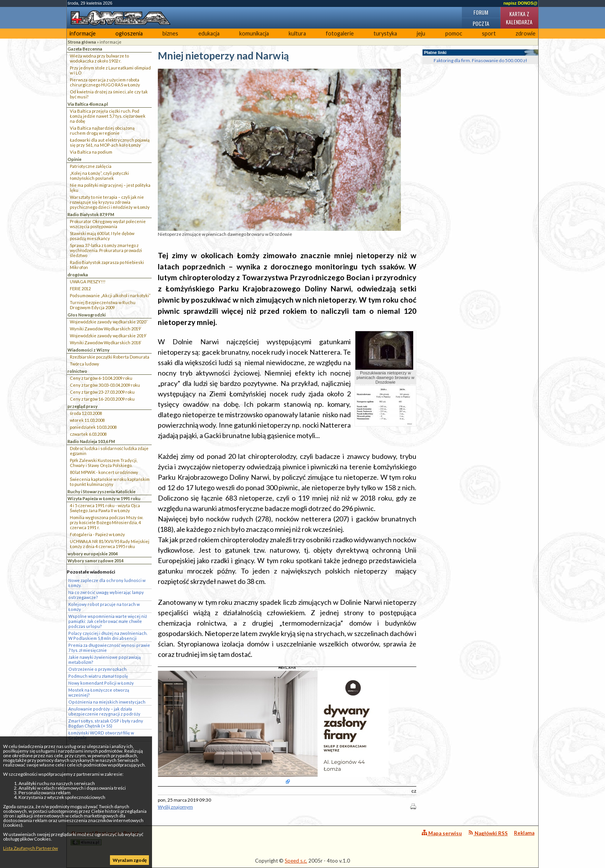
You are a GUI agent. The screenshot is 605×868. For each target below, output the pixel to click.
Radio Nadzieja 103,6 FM (91, 441)
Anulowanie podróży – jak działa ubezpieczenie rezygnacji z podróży (104, 711)
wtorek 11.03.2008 (87, 420)
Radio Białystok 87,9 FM (91, 214)
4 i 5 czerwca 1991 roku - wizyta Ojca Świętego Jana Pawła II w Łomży (105, 508)
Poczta (481, 23)
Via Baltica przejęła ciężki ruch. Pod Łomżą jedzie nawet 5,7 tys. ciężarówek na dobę (108, 116)
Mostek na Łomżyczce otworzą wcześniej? (99, 692)
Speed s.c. (296, 861)
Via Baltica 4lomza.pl (88, 104)
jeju (421, 33)
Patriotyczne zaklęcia (91, 166)
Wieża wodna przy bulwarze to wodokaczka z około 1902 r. (99, 58)
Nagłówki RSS (488, 833)
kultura (297, 33)
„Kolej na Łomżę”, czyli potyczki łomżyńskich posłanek (99, 176)
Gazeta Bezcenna (85, 49)
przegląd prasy (83, 406)
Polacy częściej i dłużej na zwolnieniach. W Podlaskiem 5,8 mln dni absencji (108, 636)
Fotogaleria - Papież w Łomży (97, 534)
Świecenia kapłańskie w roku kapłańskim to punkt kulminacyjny (110, 482)
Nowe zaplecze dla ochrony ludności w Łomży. (107, 583)
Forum (481, 12)
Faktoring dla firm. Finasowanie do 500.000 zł (480, 60)
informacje (83, 33)
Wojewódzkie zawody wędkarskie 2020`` (109, 322)
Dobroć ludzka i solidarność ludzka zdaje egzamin (109, 451)
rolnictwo (77, 371)
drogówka (78, 275)
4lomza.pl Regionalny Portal (105, 838)
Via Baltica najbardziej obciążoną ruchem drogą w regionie (102, 130)
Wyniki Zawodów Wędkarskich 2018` (106, 343)
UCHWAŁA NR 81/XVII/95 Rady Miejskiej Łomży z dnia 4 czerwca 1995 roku (110, 544)
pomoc (454, 33)
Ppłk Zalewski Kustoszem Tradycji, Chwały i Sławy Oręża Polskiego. (104, 463)
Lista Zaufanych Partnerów (30, 848)
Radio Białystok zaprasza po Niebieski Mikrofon (107, 265)
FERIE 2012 (80, 288)
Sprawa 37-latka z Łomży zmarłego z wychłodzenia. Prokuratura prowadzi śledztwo (106, 250)
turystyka (385, 33)
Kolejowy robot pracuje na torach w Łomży (104, 607)
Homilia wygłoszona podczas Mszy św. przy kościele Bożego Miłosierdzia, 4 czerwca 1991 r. (106, 522)
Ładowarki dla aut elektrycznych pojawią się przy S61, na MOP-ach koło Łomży (110, 142)
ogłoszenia (129, 33)
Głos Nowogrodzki (87, 315)
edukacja (209, 33)
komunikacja (254, 33)
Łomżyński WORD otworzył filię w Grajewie (101, 735)
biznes (170, 33)
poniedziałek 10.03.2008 (93, 427)
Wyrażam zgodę (130, 860)
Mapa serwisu (442, 833)
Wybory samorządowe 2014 (95, 561)
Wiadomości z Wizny (89, 350)
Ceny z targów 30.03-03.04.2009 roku (105, 385)
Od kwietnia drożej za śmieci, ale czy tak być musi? (109, 94)
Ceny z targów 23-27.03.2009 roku (102, 392)
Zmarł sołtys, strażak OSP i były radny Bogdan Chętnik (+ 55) (106, 723)
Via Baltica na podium (91, 152)
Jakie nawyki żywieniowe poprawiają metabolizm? (104, 660)
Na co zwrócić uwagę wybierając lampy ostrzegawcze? (106, 595)
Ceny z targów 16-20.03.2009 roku (102, 399)
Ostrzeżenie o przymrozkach (97, 669)
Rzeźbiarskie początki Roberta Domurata (110, 357)
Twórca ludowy (84, 364)
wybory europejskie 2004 (93, 554)
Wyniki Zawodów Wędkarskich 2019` (106, 329)
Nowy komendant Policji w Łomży (101, 683)
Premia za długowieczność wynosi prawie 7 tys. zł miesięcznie (109, 648)
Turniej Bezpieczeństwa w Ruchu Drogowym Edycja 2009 (103, 305)
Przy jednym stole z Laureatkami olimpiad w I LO (110, 70)
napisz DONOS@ (521, 3)
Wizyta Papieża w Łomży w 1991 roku (104, 498)
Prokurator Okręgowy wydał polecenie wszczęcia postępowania (108, 224)
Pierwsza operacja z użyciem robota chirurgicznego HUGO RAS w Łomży (105, 82)
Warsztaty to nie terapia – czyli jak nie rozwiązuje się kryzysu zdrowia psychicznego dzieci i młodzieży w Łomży (110, 202)
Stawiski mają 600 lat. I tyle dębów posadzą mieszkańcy (102, 236)
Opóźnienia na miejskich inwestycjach (107, 702)
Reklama (524, 833)
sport (489, 33)
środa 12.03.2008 (86, 413)
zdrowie (526, 33)
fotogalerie (340, 33)
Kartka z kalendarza (519, 18)
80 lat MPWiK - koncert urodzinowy (104, 472)
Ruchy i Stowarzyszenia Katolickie (101, 492)
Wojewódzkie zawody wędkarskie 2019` (108, 336)
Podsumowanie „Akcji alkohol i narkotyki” (110, 295)
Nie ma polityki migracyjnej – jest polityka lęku (110, 188)
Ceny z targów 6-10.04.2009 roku (101, 378)
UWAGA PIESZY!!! (88, 282)
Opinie (74, 159)
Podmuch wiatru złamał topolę (98, 676)
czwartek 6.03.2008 (88, 434)
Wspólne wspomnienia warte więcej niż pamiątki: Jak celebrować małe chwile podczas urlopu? (108, 621)
